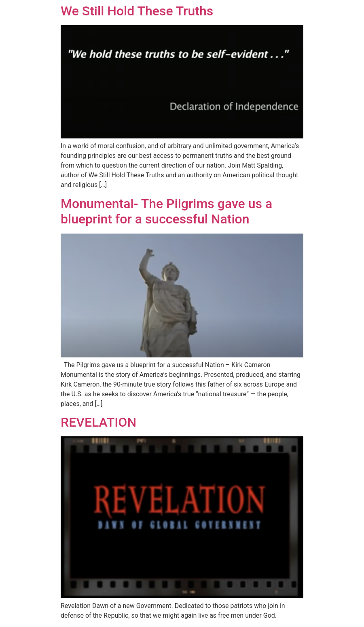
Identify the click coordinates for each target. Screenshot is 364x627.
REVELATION (98, 422)
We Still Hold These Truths (137, 11)
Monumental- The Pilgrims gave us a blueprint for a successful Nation (166, 211)
